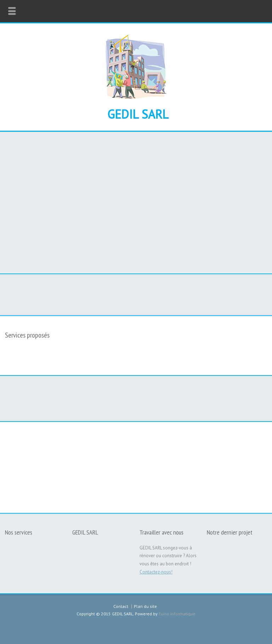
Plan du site (145, 606)
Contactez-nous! (156, 572)
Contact (121, 606)
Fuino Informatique (177, 614)
